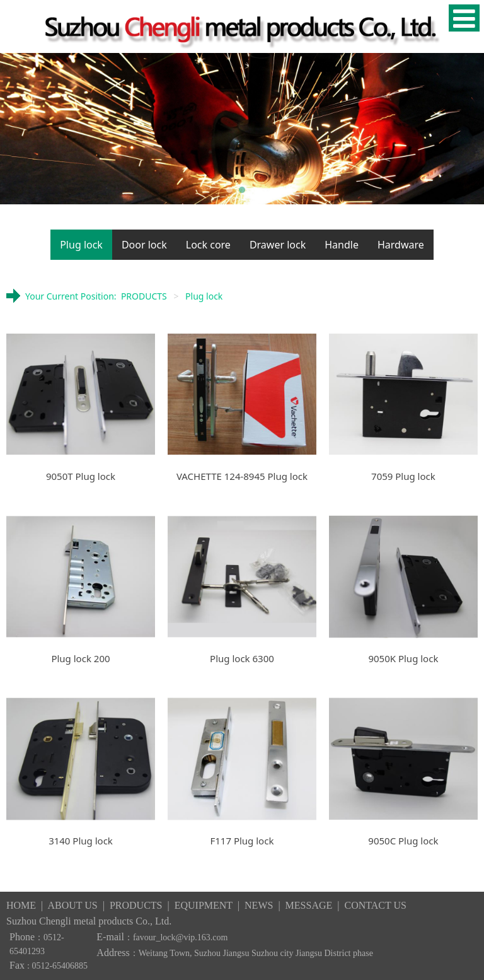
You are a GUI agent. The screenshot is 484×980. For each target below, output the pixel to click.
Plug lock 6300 (242, 658)
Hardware (401, 245)
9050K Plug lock (403, 658)
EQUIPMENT (204, 905)
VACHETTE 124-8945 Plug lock (242, 476)
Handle (342, 245)
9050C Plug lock (403, 841)
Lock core (208, 245)
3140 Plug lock (81, 841)
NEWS (260, 905)
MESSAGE (309, 905)
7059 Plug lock (403, 476)
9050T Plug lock (81, 476)
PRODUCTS (144, 296)
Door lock (144, 245)
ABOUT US (72, 905)
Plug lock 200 (80, 658)
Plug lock (81, 245)
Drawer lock (278, 245)
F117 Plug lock (242, 841)
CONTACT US (375, 905)
